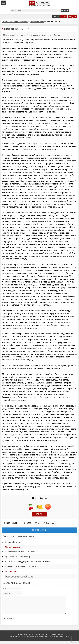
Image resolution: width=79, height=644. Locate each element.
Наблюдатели (34, 35)
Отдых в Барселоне (14, 542)
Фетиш (57, 35)
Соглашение (59, 638)
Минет (24, 35)
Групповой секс (37, 22)
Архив (64, 17)
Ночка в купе (11, 571)
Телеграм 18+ (39, 530)
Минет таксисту (12, 547)
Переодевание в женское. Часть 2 (21, 552)
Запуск (39, 514)
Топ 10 (56, 17)
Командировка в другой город (19, 576)
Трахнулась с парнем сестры (19, 557)
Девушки (73, 17)
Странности (47, 35)
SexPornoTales (26, 638)
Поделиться (49, 523)
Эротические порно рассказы (15, 22)
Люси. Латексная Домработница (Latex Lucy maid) (28, 561)
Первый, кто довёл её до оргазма (21, 566)
